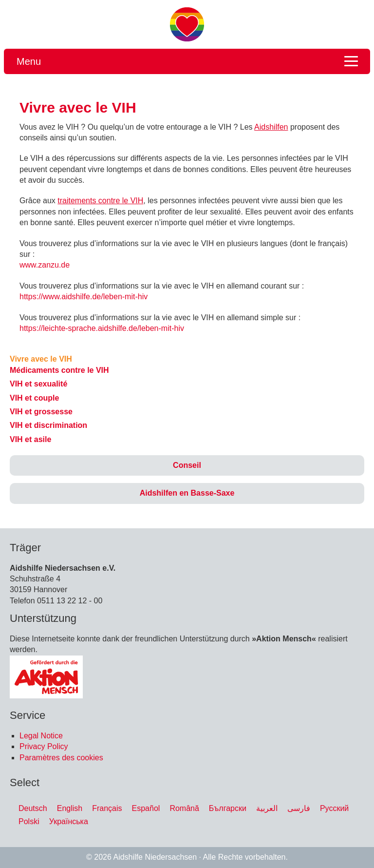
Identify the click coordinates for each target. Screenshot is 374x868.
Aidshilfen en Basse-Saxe (187, 493)
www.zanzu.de (45, 265)
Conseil (187, 465)
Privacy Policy (44, 746)
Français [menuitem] (107, 808)
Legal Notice (41, 736)
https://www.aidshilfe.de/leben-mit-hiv (84, 297)
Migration (187, 24)
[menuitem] (33, 809)
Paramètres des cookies (61, 758)
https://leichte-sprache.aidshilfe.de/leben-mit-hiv (102, 328)
